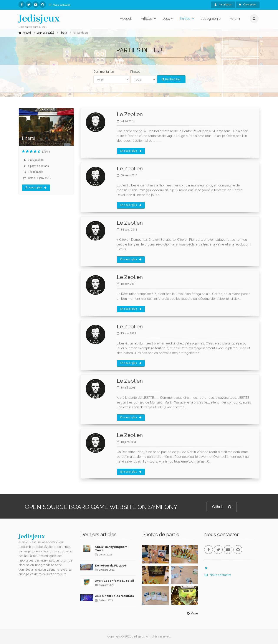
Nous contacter (59, 5)
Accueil (126, 19)
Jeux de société (45, 33)
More (192, 613)
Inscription (223, 5)
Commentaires (104, 72)
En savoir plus (36, 188)
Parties (185, 19)
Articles (147, 19)
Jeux (166, 19)
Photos (135, 72)
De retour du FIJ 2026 (111, 566)
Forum (235, 19)
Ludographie (210, 19)
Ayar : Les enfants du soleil (115, 581)
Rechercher (171, 79)
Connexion (248, 5)
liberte (63, 33)
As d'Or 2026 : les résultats (114, 596)
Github (222, 507)
